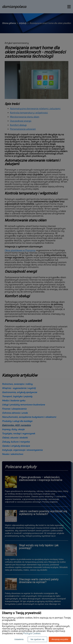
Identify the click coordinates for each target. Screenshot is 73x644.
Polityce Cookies (32, 633)
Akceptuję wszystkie (60, 639)
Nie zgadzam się (37, 639)
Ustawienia (19, 639)
